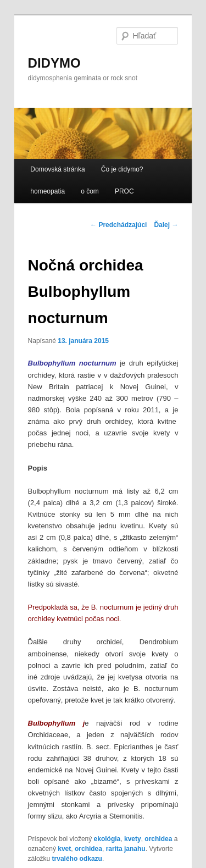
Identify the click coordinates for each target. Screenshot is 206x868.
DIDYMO (54, 63)
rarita (114, 849)
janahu (135, 849)
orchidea (158, 839)
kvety (133, 839)
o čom (90, 191)
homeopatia (48, 191)
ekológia (107, 839)
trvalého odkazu (77, 859)
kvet (64, 849)
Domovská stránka (57, 169)
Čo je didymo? (122, 169)
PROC (124, 191)
